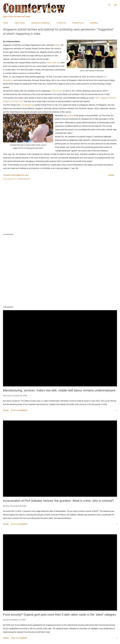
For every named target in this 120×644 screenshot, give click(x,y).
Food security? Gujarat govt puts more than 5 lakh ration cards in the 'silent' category (59, 615)
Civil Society (10, 179)
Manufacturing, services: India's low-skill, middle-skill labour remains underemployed (59, 390)
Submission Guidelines (41, 23)
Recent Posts (78, 23)
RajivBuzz (94, 23)
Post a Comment (19, 410)
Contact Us (61, 23)
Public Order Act (53, 63)
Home (6, 23)
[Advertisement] (60, 214)
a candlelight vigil (27, 105)
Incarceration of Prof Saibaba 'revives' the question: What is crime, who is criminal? (58, 501)
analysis (70, 115)
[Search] (109, 5)
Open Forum (20, 23)
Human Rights (24, 179)
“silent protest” (57, 91)
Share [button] (111, 175)
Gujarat (57, 45)
